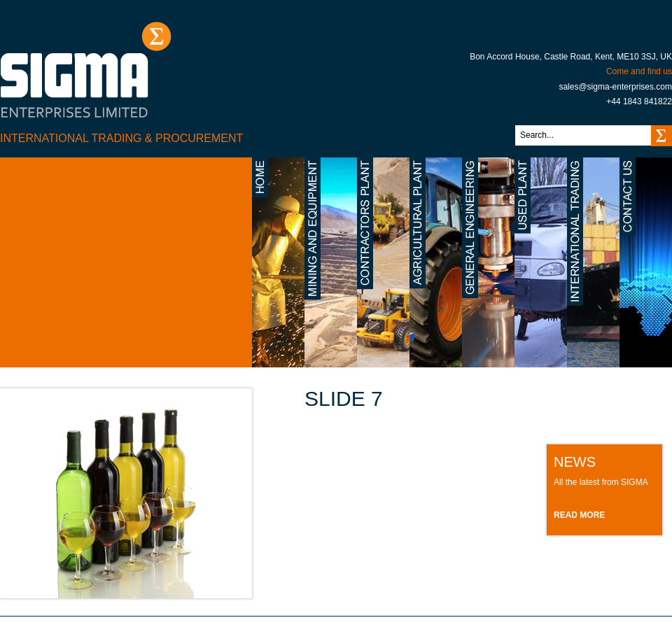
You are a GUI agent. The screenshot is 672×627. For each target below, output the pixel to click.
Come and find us (639, 71)
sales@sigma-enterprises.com (615, 87)
